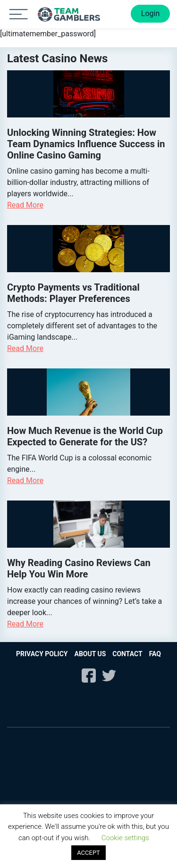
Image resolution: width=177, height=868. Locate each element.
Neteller (120, 773)
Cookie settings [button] (125, 838)
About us (90, 654)
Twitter (109, 676)
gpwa (65, 714)
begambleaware (89, 697)
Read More (25, 205)
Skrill (57, 797)
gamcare (155, 697)
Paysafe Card (111, 797)
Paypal (57, 773)
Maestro (61, 748)
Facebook (89, 676)
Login (150, 13)
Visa (100, 748)
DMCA (114, 714)
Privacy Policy (42, 654)
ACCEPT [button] (88, 853)
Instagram (68, 676)
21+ (23, 697)
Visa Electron (143, 748)
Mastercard (29, 748)
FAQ (155, 654)
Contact (127, 654)
